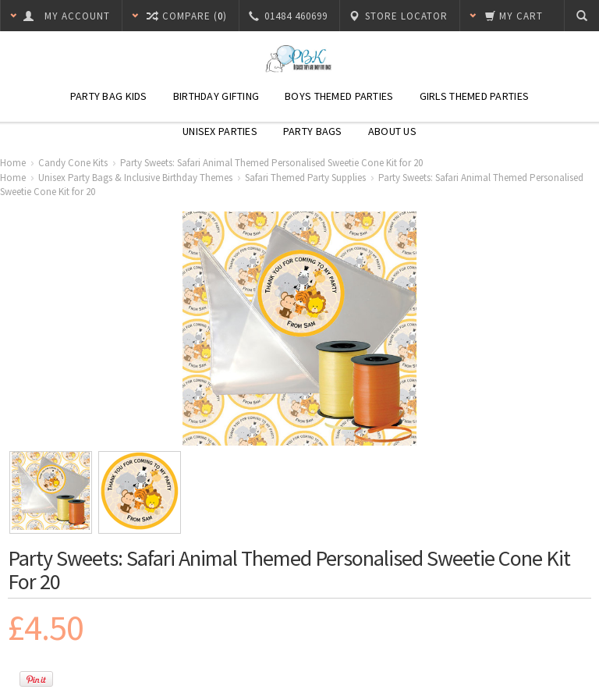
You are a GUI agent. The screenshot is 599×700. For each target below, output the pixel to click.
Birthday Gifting (216, 96)
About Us (392, 131)
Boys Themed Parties (339, 96)
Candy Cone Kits (73, 163)
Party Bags (313, 131)
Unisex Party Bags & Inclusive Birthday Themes (135, 178)
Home (13, 163)
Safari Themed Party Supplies (305, 178)
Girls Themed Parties (475, 96)
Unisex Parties (220, 131)
